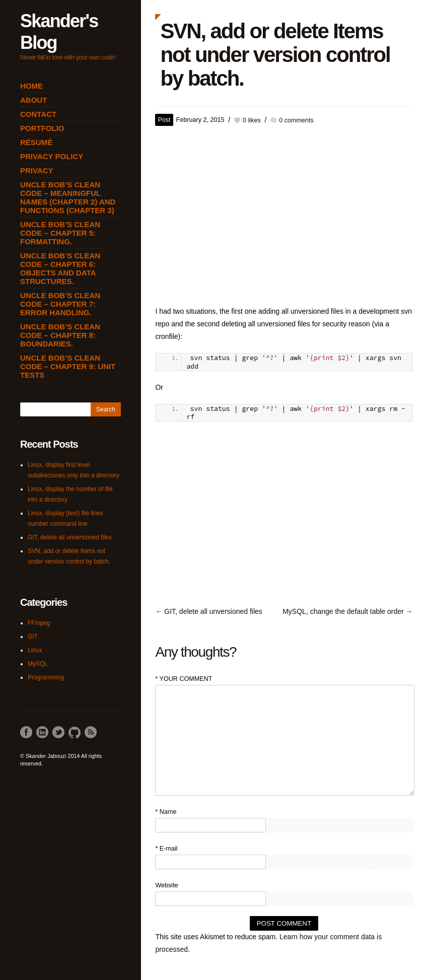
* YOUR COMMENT (184, 679)
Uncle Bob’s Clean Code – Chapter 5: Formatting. (60, 233)
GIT (33, 637)
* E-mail (166, 849)
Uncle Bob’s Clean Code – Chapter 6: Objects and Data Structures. (60, 268)
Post (164, 120)
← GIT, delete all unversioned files (208, 611)
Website (166, 885)
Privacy (37, 170)
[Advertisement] (284, 212)
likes (252, 120)
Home (31, 86)
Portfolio (42, 128)
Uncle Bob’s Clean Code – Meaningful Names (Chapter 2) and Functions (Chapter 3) (68, 197)
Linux (35, 650)
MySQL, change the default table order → (347, 611)
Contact (38, 114)
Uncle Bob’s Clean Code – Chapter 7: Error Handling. (60, 304)
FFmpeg (39, 623)
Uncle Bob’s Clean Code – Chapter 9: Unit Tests (68, 366)
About (33, 100)
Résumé (36, 142)
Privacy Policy (52, 156)
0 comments (296, 120)
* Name (166, 812)
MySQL (38, 664)
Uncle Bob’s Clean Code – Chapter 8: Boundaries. (60, 335)
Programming (46, 677)
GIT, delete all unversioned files (70, 537)
